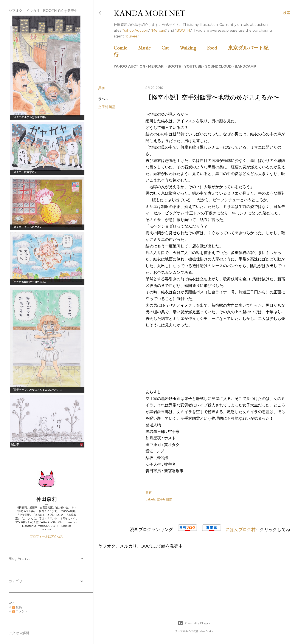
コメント (20, 611)
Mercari (158, 30)
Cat (170, 48)
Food (217, 48)
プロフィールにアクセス (47, 536)
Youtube (193, 66)
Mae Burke (206, 631)
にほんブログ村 (241, 529)
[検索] (287, 13)
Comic (125, 48)
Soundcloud (218, 66)
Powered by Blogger (194, 623)
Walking (193, 48)
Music (149, 48)
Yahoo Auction (136, 30)
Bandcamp (245, 66)
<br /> (158, 361)
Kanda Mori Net (150, 13)
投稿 (17, 607)
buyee (132, 36)
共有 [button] (102, 88)
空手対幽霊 (107, 107)
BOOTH (183, 30)
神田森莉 (47, 499)
